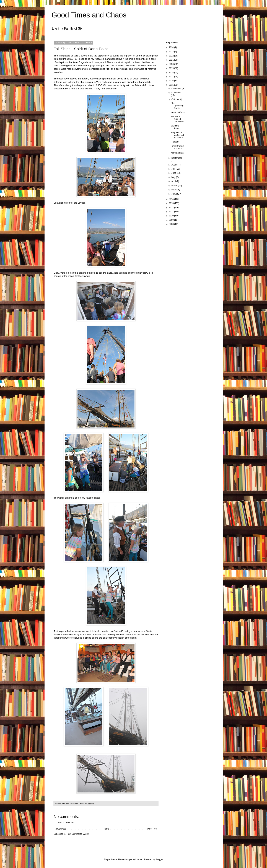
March (175, 186)
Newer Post (60, 829)
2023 (172, 52)
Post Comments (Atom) (78, 834)
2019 (172, 68)
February (176, 190)
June (174, 173)
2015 (172, 85)
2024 (172, 47)
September (177, 158)
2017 (172, 77)
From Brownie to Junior (177, 147)
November (176, 93)
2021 (172, 60)
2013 (172, 203)
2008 (172, 224)
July (174, 169)
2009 (172, 220)
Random (175, 142)
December (177, 89)
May (174, 177)
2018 (172, 72)
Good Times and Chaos (89, 15)
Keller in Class (178, 112)
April (174, 181)
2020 (172, 64)
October (175, 99)
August (175, 165)
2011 (172, 212)
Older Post (152, 829)
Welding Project (175, 127)
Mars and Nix (177, 153)
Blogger (159, 859)
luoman (139, 859)
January (175, 194)
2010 (172, 216)
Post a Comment (66, 823)
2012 (172, 208)
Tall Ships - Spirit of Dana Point (177, 119)
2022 (172, 56)
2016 (172, 81)
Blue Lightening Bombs (177, 106)
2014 (172, 199)
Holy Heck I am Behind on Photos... (178, 135)
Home (106, 829)
